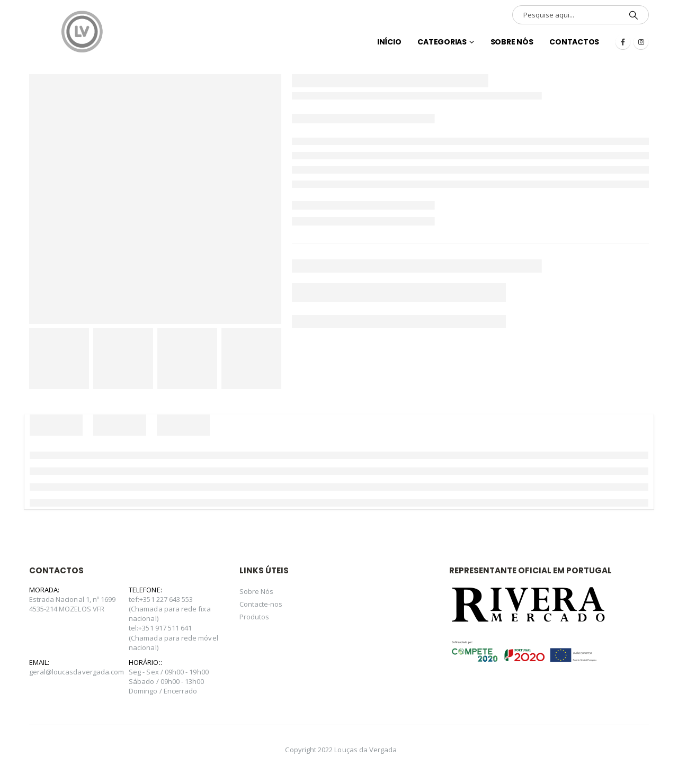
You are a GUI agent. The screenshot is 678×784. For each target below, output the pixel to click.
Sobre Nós (512, 42)
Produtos (255, 617)
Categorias (442, 42)
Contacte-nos (261, 604)
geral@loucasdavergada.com (77, 672)
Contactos (574, 42)
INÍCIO (389, 42)
